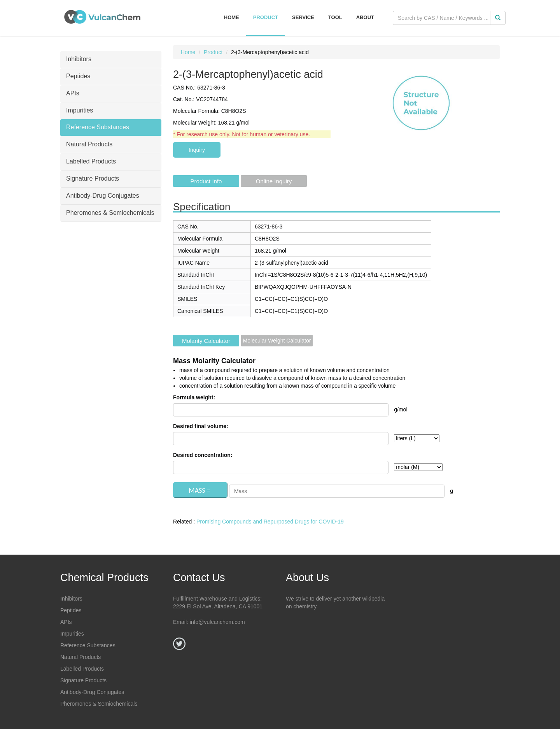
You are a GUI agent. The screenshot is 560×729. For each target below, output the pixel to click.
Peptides (71, 610)
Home (232, 17)
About (365, 17)
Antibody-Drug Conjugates (92, 692)
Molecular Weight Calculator (277, 341)
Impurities (72, 634)
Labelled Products (82, 669)
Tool (335, 17)
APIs (66, 622)
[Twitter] (179, 644)
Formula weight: (194, 397)
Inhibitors (71, 599)
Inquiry (197, 150)
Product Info (206, 181)
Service (303, 17)
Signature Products (83, 680)
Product (266, 17)
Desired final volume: (201, 426)
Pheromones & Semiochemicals (99, 704)
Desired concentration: (203, 455)
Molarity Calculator (206, 341)
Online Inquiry (274, 181)
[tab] (111, 60)
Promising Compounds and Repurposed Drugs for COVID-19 (270, 522)
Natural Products (80, 657)
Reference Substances (88, 645)
